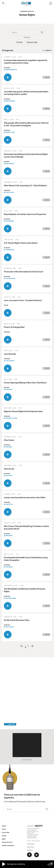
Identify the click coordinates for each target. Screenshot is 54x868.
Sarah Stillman (10, 132)
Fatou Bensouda (10, 278)
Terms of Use (30, 847)
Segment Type (32, 42)
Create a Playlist (7, 842)
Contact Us (30, 850)
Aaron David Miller (11, 70)
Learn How (11, 724)
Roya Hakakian (10, 221)
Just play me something (13, 864)
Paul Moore (9, 389)
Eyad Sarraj (9, 567)
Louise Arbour (10, 250)
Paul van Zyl (9, 476)
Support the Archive (8, 846)
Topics (4, 829)
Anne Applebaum (10, 101)
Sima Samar (9, 447)
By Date (4, 836)
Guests (4, 826)
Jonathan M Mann (11, 598)
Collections (6, 832)
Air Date (20, 42)
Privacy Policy (31, 844)
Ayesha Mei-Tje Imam (11, 418)
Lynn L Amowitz (10, 361)
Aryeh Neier (9, 536)
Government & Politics (27, 11)
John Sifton (9, 504)
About (4, 839)
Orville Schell (10, 192)
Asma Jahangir (10, 164)
